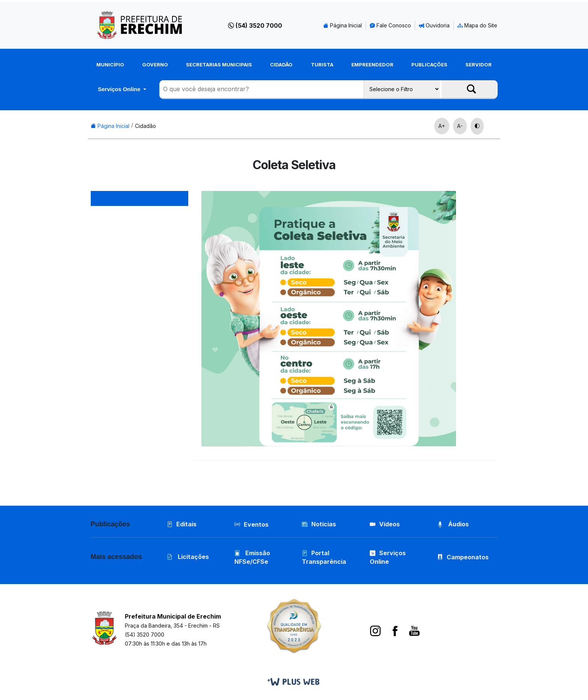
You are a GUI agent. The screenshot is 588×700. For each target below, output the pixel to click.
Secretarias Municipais (219, 65)
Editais (182, 524)
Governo (155, 65)
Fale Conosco (390, 25)
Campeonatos (468, 557)
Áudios (453, 524)
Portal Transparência (324, 557)
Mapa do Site (477, 25)
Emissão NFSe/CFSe (252, 557)
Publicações (429, 65)
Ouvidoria (434, 25)
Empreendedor (372, 65)
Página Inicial (343, 25)
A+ (442, 126)
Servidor (478, 65)
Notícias (319, 524)
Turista (322, 65)
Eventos (256, 524)
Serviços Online (120, 89)
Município (110, 65)
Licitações (188, 557)
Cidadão (281, 65)
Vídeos (385, 524)
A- (460, 126)
